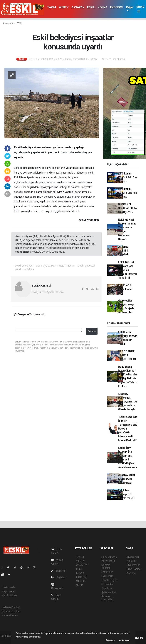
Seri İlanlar (107, 588)
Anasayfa (8, 23)
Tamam (125, 640)
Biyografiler (133, 565)
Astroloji (131, 573)
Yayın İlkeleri (9, 591)
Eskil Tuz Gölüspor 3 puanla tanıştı (126, 494)
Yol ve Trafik (108, 561)
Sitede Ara (133, 557)
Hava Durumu (109, 557)
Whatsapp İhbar (11, 611)
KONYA (102, 7)
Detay (110, 640)
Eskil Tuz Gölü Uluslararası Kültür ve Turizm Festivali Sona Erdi (128, 270)
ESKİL (91, 7)
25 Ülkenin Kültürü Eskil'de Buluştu (127, 177)
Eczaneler (107, 572)
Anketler (132, 561)
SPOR (80, 585)
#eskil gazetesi (86, 266)
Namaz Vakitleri (106, 566)
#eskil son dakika (24, 269)
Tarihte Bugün (109, 580)
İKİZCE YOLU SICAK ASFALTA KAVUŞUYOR (127, 208)
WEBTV (64, 7)
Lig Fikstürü (108, 576)
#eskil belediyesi (24, 266)
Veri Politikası (9, 595)
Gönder (92, 331)
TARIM (52, 7)
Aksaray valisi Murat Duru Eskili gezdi (126, 479)
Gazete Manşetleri (107, 598)
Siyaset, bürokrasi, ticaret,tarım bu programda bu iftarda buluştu (127, 402)
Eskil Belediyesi (24, 177)
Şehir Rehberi (109, 592)
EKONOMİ (117, 7)
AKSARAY (78, 7)
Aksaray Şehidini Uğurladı (123, 251)
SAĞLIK (80, 581)
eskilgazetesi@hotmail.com (48, 292)
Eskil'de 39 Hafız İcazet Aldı (125, 289)
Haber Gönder (10, 615)
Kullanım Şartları (11, 607)
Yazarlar (59, 571)
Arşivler (58, 578)
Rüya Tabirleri (134, 569)
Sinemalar (107, 584)
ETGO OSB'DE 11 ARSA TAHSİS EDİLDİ (127, 355)
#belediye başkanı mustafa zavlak (55, 266)
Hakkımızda (9, 587)
